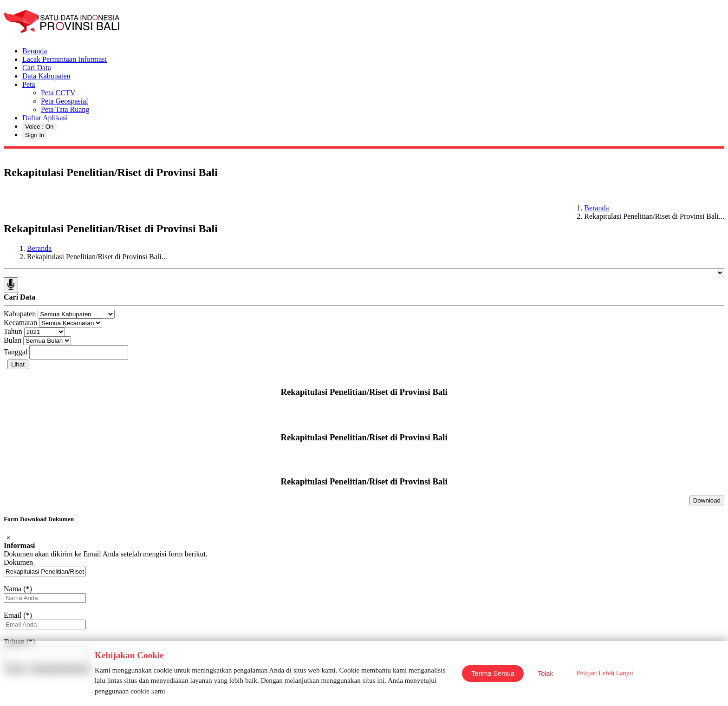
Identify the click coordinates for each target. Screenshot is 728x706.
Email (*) (18, 615)
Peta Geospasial (65, 101)
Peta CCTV (58, 93)
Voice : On (39, 127)
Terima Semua (493, 673)
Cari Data (37, 68)
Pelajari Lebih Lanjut (605, 673)
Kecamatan (20, 323)
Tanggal (16, 352)
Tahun (13, 331)
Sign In (35, 135)
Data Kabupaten (46, 76)
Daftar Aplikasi (45, 118)
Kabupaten (20, 314)
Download (707, 500)
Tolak (546, 673)
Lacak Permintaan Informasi (65, 59)
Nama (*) (18, 589)
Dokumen (18, 562)
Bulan (13, 340)
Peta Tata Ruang (65, 109)
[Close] (8, 538)
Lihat (18, 364)
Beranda (35, 51)
